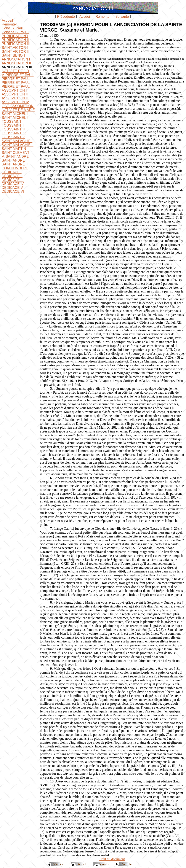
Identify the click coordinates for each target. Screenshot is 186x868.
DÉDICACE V (12, 188)
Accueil (85, 17)
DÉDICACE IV (13, 184)
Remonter (103, 17)
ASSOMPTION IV (15, 102)
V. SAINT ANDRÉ (15, 157)
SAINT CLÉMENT (16, 153)
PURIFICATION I (15, 36)
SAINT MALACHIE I (17, 141)
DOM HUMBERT (15, 168)
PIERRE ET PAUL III (18, 87)
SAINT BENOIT (14, 55)
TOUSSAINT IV (14, 133)
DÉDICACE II (12, 176)
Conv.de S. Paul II (16, 32)
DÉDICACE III (13, 180)
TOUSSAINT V (13, 137)
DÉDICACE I (12, 172)
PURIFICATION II (15, 40)
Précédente (66, 17)
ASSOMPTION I (14, 90)
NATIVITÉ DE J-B (15, 71)
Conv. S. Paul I (13, 28)
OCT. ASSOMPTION (18, 106)
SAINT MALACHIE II (18, 145)
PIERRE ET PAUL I (17, 79)
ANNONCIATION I (16, 59)
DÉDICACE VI (13, 192)
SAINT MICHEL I (15, 114)
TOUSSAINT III (14, 129)
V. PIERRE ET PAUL (18, 75)
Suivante (122, 17)
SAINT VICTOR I (15, 48)
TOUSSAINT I (13, 122)
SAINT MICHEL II (15, 118)
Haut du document (112, 859)
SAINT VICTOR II (15, 52)
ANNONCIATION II (16, 63)
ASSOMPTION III (15, 98)
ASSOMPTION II (15, 94)
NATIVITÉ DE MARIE (18, 110)
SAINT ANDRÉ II (15, 164)
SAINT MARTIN (14, 149)
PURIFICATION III (16, 44)
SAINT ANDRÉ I (14, 160)
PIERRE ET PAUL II (17, 83)
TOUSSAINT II (13, 125)
